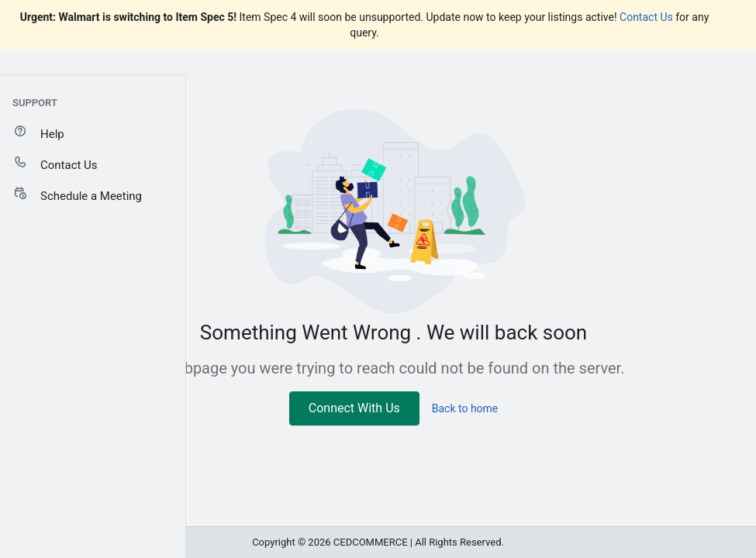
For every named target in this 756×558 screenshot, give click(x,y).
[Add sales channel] (170, 100)
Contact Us (646, 17)
